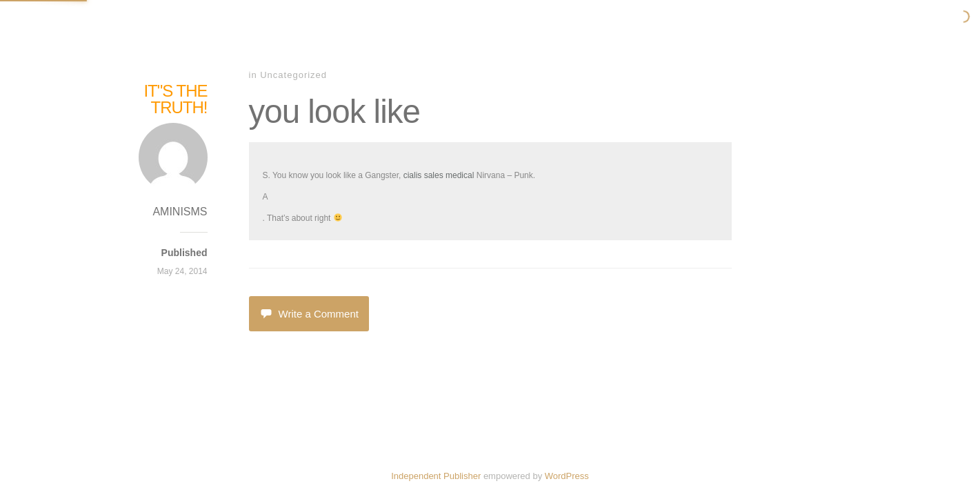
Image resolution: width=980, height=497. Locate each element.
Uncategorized (293, 75)
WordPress (567, 476)
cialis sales (423, 175)
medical (460, 175)
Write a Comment (309, 314)
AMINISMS (180, 212)
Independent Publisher (436, 476)
